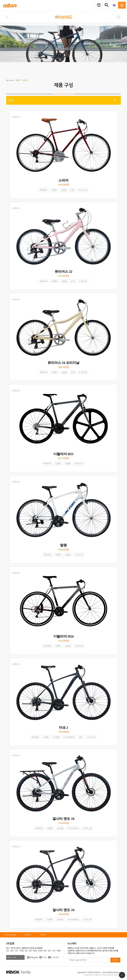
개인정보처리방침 (10, 935)
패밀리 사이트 (12, 957)
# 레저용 (46, 737)
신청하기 (115, 960)
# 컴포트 (54, 190)
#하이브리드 (43, 190)
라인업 (25, 80)
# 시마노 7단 (83, 281)
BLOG (43, 957)
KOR (114, 5)
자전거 (18, 80)
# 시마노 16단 (87, 828)
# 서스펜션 (56, 737)
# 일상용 (64, 190)
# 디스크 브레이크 (69, 737)
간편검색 (106, 5)
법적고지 (28, 935)
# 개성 (72, 190)
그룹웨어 (42, 935)
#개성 (81, 737)
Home (11, 80)
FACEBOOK (32, 957)
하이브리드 (63, 17)
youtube (54, 957)
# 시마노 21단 (83, 190)
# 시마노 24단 (79, 646)
